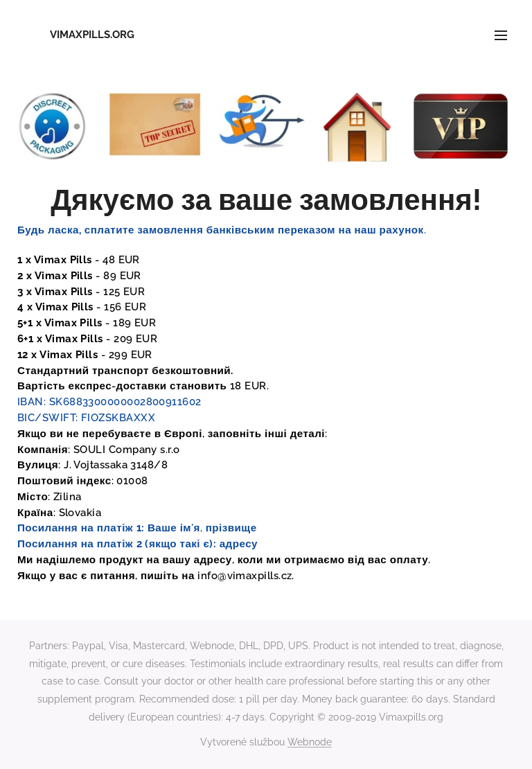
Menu (501, 35)
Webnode (310, 742)
